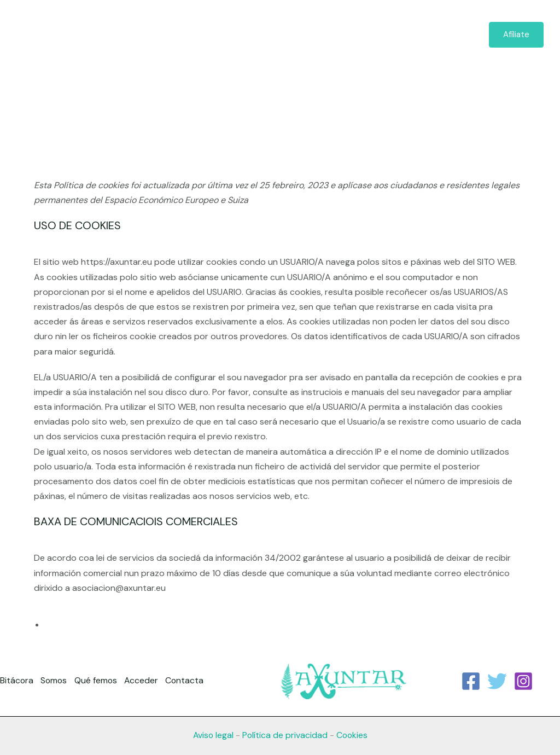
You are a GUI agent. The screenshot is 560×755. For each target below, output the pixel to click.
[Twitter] (497, 681)
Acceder (396, 35)
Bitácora (227, 35)
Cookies (352, 735)
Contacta (450, 35)
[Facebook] (471, 681)
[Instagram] (523, 681)
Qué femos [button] (334, 35)
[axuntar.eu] (85, 34)
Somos (276, 35)
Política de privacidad (285, 735)
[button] (355, 35)
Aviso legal (212, 735)
